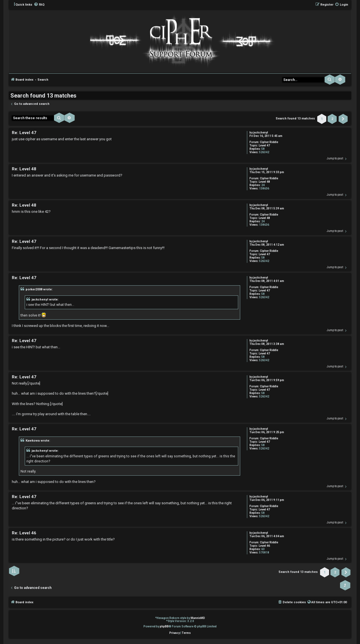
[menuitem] (39, 5)
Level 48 (264, 182)
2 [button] (332, 119)
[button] (343, 119)
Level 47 (264, 145)
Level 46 (264, 546)
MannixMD (198, 618)
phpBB (164, 626)
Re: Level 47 (24, 133)
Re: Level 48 (24, 169)
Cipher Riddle (269, 142)
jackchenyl (261, 133)
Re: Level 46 (24, 533)
